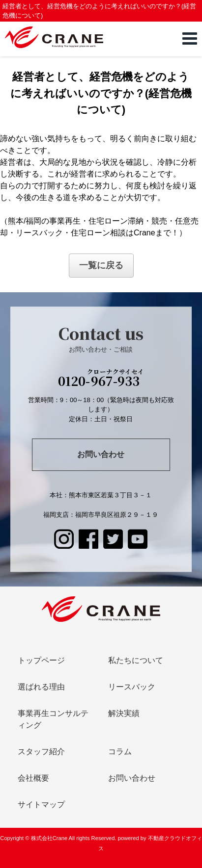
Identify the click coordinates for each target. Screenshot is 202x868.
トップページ (41, 660)
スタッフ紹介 (41, 752)
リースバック (132, 687)
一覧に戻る (101, 265)
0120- (101, 380)
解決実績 (124, 713)
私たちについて (136, 660)
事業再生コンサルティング (53, 719)
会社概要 (33, 778)
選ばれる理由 (41, 687)
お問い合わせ (101, 455)
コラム (120, 752)
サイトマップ (41, 804)
